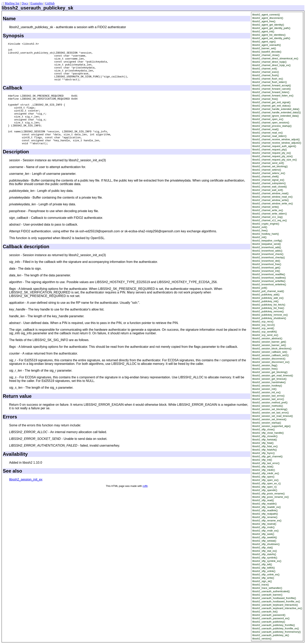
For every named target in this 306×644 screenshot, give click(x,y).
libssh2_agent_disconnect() (268, 18)
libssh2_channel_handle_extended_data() (276, 109)
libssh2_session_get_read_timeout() (273, 375)
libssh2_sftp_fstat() (263, 443)
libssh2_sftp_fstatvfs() (265, 450)
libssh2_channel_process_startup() (272, 126)
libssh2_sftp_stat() (263, 547)
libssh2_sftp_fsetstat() (265, 440)
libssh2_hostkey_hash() (266, 234)
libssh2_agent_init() (263, 31)
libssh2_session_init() (264, 389)
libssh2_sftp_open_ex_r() (267, 483)
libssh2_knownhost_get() (266, 268)
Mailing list (12, 3)
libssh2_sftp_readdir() (264, 504)
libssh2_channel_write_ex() (268, 210)
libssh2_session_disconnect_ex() (271, 362)
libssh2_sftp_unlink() (264, 571)
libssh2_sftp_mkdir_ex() (266, 473)
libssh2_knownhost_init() (266, 271)
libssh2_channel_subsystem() (269, 183)
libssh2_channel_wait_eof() (268, 190)
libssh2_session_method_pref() (270, 402)
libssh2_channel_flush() (266, 75)
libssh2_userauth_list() (265, 612)
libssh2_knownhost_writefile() (269, 281)
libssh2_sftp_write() (263, 578)
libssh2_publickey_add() (266, 295)
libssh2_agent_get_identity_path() (271, 28)
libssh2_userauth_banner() (267, 595)
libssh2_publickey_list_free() (268, 308)
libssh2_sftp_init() (262, 460)
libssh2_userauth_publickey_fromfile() (274, 625)
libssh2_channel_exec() (266, 72)
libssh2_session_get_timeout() (269, 379)
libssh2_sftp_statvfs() (264, 554)
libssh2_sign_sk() (262, 581)
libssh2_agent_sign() (264, 42)
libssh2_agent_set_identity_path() (271, 38)
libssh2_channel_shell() (266, 176)
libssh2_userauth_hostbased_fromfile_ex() (276, 601)
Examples (37, 3)
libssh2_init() (259, 237)
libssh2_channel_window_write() (271, 200)
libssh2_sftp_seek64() (265, 537)
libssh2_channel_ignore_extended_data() (276, 116)
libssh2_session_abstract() (267, 338)
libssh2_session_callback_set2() (271, 355)
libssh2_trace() (261, 585)
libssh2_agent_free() (264, 21)
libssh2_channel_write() (266, 207)
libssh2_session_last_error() (268, 399)
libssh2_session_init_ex (26, 497)
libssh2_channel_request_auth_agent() (274, 146)
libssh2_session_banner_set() (269, 345)
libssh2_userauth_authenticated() (271, 591)
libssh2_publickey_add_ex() (268, 298)
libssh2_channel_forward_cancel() (272, 89)
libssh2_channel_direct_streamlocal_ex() (275, 58)
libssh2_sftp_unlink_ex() (266, 574)
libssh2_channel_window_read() (270, 193)
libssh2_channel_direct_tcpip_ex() (272, 65)
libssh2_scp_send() (263, 328)
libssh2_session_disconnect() (269, 359)
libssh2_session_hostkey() (267, 386)
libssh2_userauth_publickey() (269, 622)
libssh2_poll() (260, 288)
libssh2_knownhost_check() (268, 254)
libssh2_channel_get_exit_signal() (271, 102)
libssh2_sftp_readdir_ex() (267, 507)
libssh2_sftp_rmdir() (263, 527)
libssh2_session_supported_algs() (272, 426)
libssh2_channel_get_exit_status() (272, 106)
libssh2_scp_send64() (265, 332)
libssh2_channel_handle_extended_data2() (277, 112)
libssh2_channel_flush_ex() (268, 79)
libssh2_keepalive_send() (267, 244)
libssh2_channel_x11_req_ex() (270, 220)
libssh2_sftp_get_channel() (267, 456)
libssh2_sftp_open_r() (264, 487)
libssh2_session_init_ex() (266, 392)
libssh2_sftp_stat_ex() (265, 551)
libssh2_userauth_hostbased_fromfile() (274, 598)
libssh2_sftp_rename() (265, 517)
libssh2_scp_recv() (263, 322)
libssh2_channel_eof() (265, 69)
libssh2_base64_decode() (267, 52)
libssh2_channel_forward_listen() (271, 92)
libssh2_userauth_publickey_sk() (271, 635)
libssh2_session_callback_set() (270, 352)
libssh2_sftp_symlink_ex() (267, 561)
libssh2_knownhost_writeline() (269, 284)
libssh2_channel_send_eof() (268, 163)
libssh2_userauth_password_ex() (271, 618)
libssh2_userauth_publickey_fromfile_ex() (276, 628)
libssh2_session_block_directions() (272, 348)
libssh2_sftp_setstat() (264, 541)
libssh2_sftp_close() (263, 429)
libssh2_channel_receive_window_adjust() (276, 139)
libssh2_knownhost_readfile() (269, 274)
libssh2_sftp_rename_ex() (267, 520)
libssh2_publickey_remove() (268, 311)
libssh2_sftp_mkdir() (264, 470)
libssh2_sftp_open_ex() (265, 480)
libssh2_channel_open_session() (271, 123)
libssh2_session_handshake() (269, 382)
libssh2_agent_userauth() (267, 45)
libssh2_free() (260, 230)
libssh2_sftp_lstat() (263, 467)
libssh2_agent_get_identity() (268, 25)
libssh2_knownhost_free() (267, 264)
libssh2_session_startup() (267, 423)
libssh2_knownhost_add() (267, 247)
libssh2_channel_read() (265, 129)
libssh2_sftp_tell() (262, 564)
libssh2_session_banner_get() (269, 342)
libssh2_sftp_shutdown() (266, 544)
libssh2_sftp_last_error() (266, 463)
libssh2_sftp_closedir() (265, 436)
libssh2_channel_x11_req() (268, 217)
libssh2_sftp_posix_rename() (269, 494)
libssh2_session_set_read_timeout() (273, 416)
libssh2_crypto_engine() (266, 224)
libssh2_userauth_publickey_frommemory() (277, 632)
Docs (25, 3)
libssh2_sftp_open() (263, 477)
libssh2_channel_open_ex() (268, 119)
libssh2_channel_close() (266, 55)
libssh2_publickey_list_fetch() (269, 305)
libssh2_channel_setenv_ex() (269, 173)
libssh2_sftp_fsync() (263, 453)
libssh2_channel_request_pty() (270, 149)
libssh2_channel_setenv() (267, 170)
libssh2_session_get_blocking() (270, 372)
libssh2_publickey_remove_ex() (270, 315)
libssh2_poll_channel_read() (268, 291)
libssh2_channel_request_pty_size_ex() (275, 160)
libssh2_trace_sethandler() (267, 588)
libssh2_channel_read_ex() (268, 133)
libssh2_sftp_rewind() (264, 524)
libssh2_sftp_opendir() (265, 490)
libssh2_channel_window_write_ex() (273, 203)
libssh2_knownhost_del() (266, 261)
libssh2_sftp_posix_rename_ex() (271, 497)
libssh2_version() (262, 639)
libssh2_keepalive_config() (267, 241)
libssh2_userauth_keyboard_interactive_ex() (277, 608)
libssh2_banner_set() (264, 48)
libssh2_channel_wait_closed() (270, 187)
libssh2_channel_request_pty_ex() (272, 153)
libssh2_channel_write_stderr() (270, 214)
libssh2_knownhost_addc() (267, 251)
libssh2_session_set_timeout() (269, 419)
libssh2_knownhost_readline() (269, 278)
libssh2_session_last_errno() (268, 396)
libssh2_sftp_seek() (263, 534)
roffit (145, 504)
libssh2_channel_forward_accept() (272, 85)
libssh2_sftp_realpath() (265, 514)
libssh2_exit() (260, 227)
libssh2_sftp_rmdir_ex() (265, 531)
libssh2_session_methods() (268, 406)
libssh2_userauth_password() (269, 615)
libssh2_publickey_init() (265, 301)
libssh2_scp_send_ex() (265, 335)
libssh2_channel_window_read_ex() (272, 197)
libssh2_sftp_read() (263, 500)
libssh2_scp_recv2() (264, 325)
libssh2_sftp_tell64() (264, 568)
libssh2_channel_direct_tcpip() (269, 62)
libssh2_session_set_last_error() (271, 413)
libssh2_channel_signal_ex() (268, 180)
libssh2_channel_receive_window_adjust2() (277, 143)
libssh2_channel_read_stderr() (269, 136)
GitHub (50, 3)
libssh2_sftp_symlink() (265, 558)
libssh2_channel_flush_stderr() (270, 82)
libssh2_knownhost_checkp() (269, 257)
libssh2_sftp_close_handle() (268, 433)
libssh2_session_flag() (265, 365)
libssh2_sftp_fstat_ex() (265, 446)
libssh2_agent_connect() (266, 15)
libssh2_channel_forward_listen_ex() (273, 96)
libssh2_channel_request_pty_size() (273, 156)
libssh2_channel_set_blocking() (270, 166)
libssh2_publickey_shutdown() (269, 318)
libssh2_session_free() (265, 369)
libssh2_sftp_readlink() (265, 510)
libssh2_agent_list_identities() (269, 35)
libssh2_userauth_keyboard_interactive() (275, 605)
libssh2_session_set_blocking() (270, 409)
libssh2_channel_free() (265, 99)
